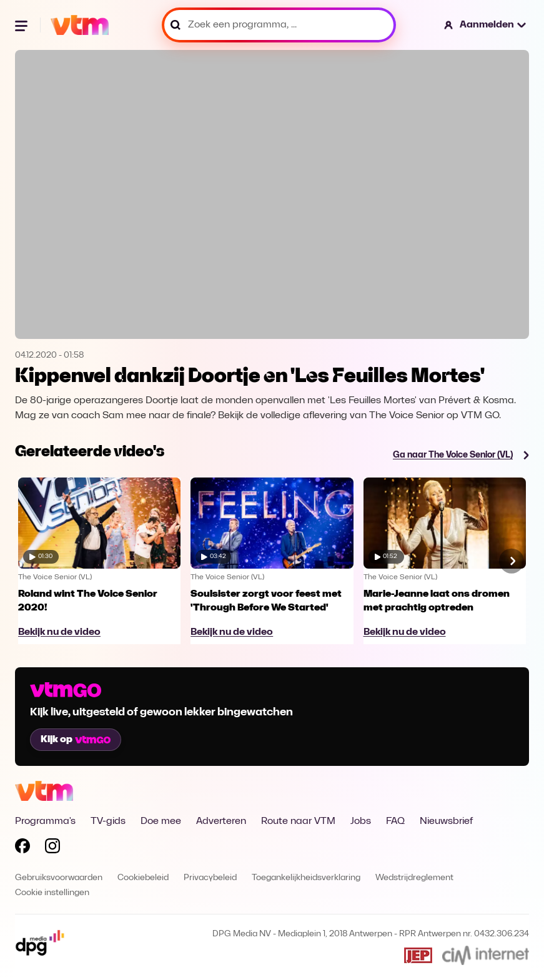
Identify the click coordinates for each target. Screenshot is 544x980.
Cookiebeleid (143, 878)
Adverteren (221, 821)
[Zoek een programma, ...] (279, 25)
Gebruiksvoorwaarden (59, 878)
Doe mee (161, 821)
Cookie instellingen (52, 893)
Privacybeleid (210, 878)
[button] (486, 25)
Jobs (361, 821)
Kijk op (76, 740)
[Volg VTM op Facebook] (22, 848)
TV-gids (108, 821)
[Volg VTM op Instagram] (52, 848)
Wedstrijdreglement (414, 878)
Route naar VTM (298, 821)
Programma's (45, 821)
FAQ (395, 821)
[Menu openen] (22, 25)
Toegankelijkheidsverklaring (306, 878)
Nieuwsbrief (446, 821)
